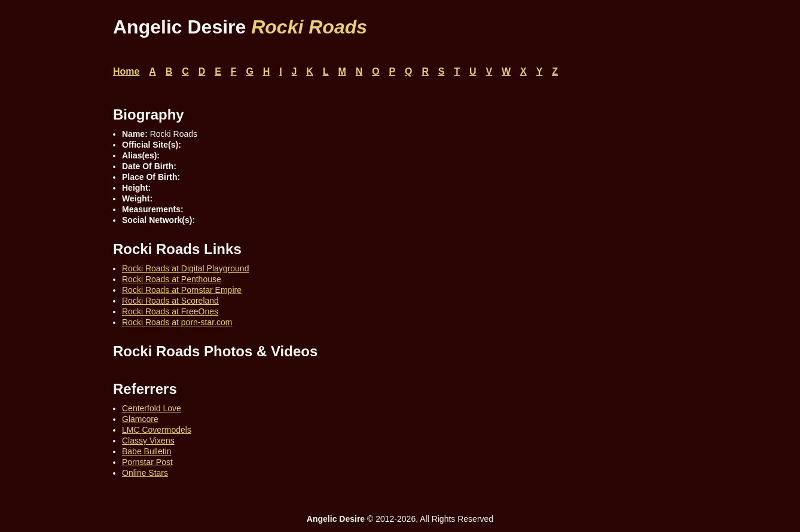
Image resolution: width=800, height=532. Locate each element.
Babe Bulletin (147, 451)
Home (126, 71)
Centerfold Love (152, 408)
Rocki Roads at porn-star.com (177, 322)
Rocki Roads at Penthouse (172, 279)
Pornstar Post (147, 462)
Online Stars (145, 473)
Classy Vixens (148, 441)
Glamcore (140, 419)
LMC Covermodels (157, 430)
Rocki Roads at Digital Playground (185, 268)
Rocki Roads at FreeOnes (170, 311)
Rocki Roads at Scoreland (170, 301)
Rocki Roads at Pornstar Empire (182, 290)
